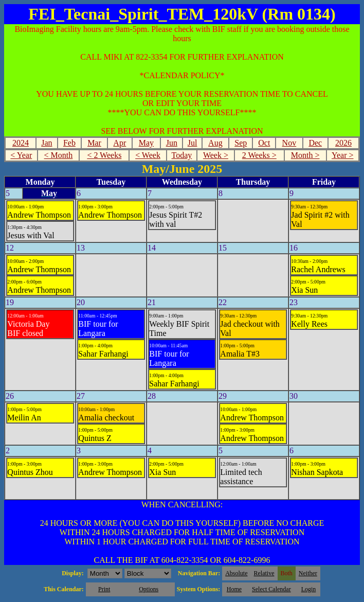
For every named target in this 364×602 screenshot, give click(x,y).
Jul (193, 143)
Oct (264, 143)
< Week (148, 155)
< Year (21, 155)
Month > (305, 155)
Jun (172, 143)
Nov (289, 143)
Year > (343, 155)
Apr (120, 143)
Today (181, 155)
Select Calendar (271, 589)
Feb (69, 143)
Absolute (236, 573)
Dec (315, 143)
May (146, 143)
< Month (59, 155)
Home (234, 589)
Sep (241, 143)
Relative (264, 573)
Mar (94, 143)
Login (309, 589)
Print (104, 589)
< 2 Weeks (104, 155)
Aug (215, 143)
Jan (47, 143)
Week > (216, 155)
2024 (21, 143)
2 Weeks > (259, 155)
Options (149, 589)
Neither (308, 573)
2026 (343, 143)
